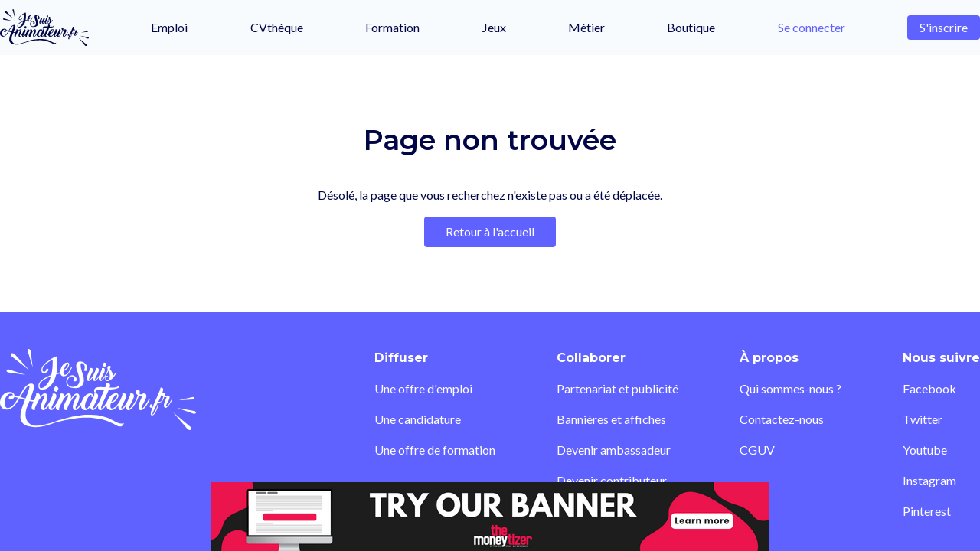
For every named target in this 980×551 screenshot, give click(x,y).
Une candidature (418, 419)
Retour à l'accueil (490, 231)
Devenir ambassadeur (614, 450)
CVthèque (277, 27)
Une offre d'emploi (423, 388)
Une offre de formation (435, 450)
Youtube (925, 450)
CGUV (757, 450)
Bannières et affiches (611, 419)
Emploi (169, 27)
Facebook (929, 388)
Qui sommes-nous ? (791, 388)
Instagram (929, 480)
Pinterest (927, 511)
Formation (392, 27)
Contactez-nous (782, 419)
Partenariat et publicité (617, 388)
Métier (586, 27)
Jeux (494, 27)
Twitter (923, 419)
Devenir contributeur (612, 480)
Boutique (691, 27)
